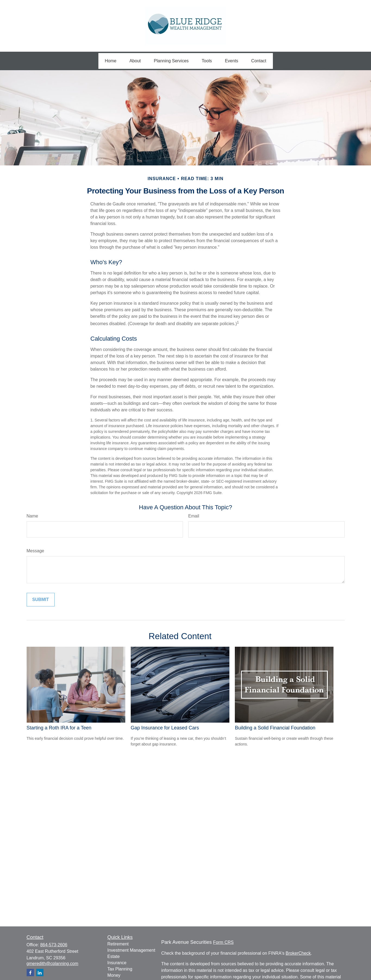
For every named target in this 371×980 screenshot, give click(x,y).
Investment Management (131, 950)
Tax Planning (120, 969)
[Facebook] (30, 973)
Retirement (118, 944)
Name (32, 516)
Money (114, 975)
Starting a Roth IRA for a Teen (59, 728)
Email (194, 516)
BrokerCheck (298, 953)
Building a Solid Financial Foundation (275, 728)
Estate (113, 956)
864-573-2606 (54, 945)
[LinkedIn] (40, 973)
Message (35, 551)
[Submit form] (41, 600)
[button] (111, 61)
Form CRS (223, 942)
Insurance (117, 963)
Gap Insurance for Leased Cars (165, 728)
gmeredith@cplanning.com (53, 964)
